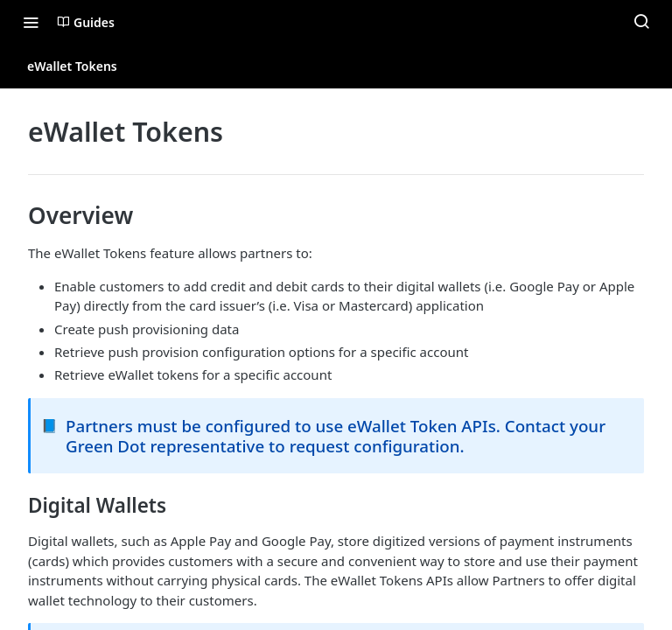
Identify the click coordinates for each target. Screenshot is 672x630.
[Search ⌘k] (641, 22)
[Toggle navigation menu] (31, 22)
